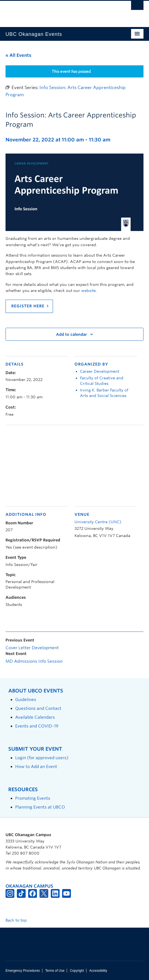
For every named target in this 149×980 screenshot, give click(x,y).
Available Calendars (35, 717)
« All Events (18, 55)
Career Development (100, 371)
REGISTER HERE (28, 306)
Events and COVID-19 (37, 726)
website (88, 291)
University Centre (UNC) (98, 522)
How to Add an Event (36, 766)
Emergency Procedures (23, 971)
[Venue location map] (74, 465)
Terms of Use (55, 971)
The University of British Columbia (54, 11)
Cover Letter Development (32, 648)
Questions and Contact (38, 708)
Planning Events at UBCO (40, 807)
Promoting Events (33, 798)
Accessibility (98, 971)
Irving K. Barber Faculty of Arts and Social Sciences (104, 393)
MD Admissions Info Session (34, 661)
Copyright (77, 971)
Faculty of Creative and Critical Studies (102, 381)
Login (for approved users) (42, 758)
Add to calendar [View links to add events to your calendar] (71, 334)
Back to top (19, 920)
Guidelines (26, 700)
